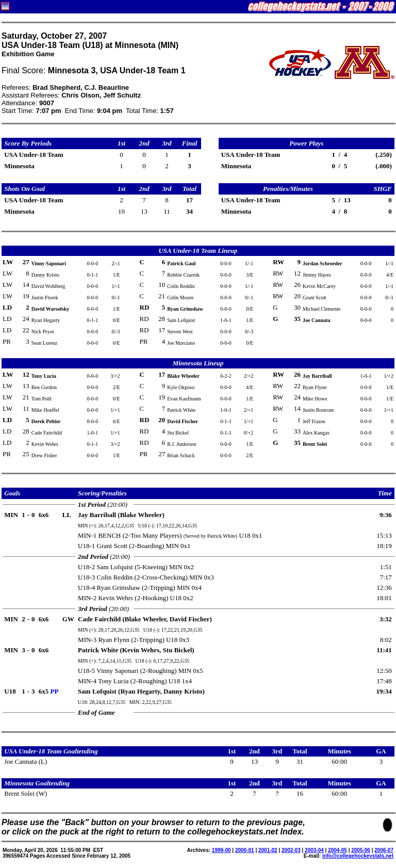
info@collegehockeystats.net (358, 856)
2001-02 (268, 850)
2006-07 (384, 850)
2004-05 (337, 850)
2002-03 (291, 850)
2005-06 (361, 850)
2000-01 (245, 850)
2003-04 (314, 850)
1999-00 (221, 850)
